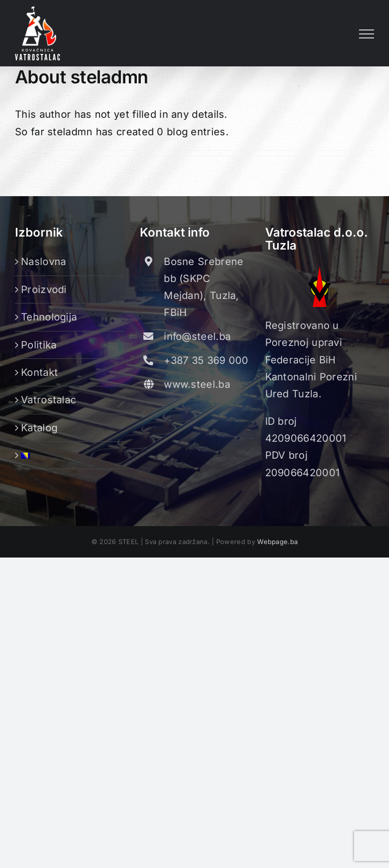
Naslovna (43, 262)
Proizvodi (44, 289)
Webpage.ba (277, 542)
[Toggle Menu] (367, 34)
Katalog (39, 428)
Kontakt (39, 372)
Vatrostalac (48, 400)
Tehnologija (49, 317)
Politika (39, 345)
